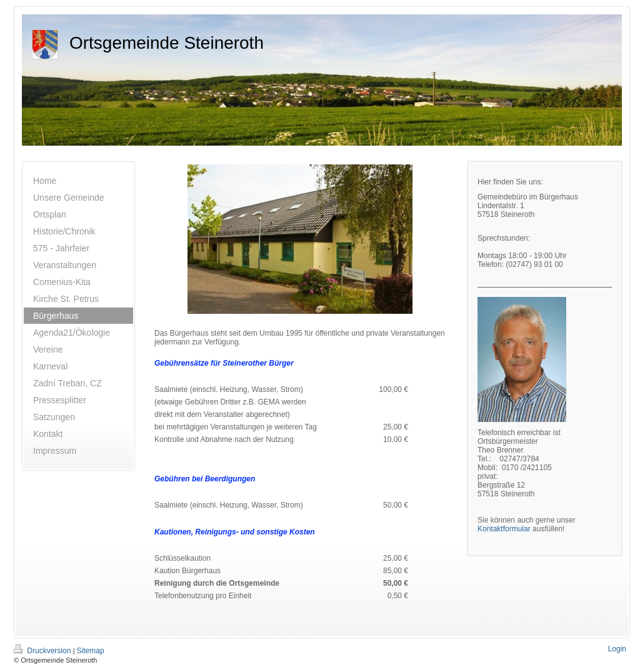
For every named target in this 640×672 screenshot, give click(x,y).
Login (617, 649)
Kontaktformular (504, 529)
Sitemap (91, 651)
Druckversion (43, 651)
